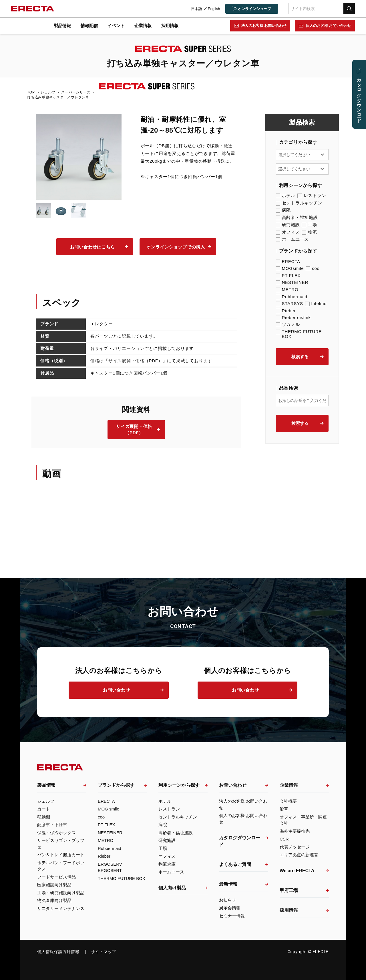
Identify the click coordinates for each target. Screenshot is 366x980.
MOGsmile (290, 268)
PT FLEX (288, 275)
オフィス (288, 232)
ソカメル (288, 324)
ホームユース (292, 239)
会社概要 (288, 801)
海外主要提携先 (295, 831)
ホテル (286, 196)
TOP (31, 92)
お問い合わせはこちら (93, 247)
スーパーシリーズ (76, 92)
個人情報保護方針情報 (58, 952)
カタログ (359, 98)
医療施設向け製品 (54, 885)
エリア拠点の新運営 (299, 855)
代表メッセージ (295, 847)
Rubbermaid (292, 297)
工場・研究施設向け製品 (61, 893)
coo (313, 268)
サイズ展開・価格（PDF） (134, 430)
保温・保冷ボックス (56, 833)
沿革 (284, 809)
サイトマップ (104, 952)
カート (44, 809)
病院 (283, 210)
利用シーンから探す (179, 785)
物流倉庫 (167, 864)
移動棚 (44, 817)
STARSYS (289, 303)
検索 (349, 8)
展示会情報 (230, 908)
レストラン (312, 196)
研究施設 (288, 225)
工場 (309, 225)
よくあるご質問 (235, 864)
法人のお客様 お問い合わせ (263, 26)
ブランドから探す (116, 785)
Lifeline (316, 303)
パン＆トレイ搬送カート (61, 855)
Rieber (286, 311)
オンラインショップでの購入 (176, 247)
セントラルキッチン (299, 203)
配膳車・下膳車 (52, 825)
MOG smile (109, 809)
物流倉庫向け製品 (54, 900)
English (213, 9)
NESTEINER (292, 282)
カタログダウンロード (240, 841)
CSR (284, 839)
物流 (309, 232)
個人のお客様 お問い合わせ (328, 26)
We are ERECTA (297, 871)
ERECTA (288, 261)
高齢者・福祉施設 (297, 218)
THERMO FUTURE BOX (299, 334)
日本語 (196, 9)
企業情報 (143, 26)
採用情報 (170, 26)
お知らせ (228, 900)
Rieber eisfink (293, 317)
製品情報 (62, 26)
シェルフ (48, 92)
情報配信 (89, 26)
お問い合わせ (117, 690)
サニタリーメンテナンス (61, 908)
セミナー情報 (232, 916)
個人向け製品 (172, 888)
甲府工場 (289, 890)
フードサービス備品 (56, 877)
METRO (287, 289)
